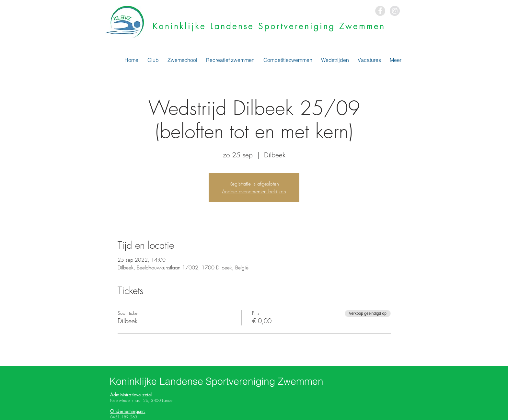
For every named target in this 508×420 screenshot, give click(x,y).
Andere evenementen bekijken (254, 191)
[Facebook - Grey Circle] (380, 11)
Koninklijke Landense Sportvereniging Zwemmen (269, 26)
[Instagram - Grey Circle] (395, 11)
